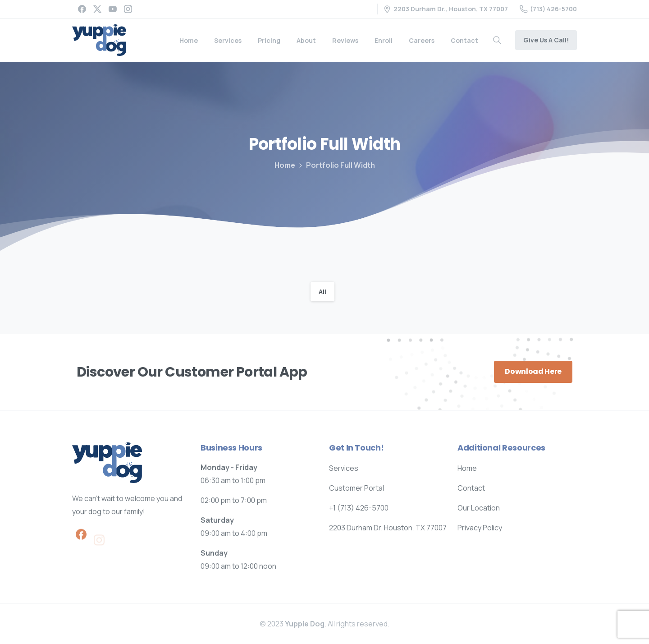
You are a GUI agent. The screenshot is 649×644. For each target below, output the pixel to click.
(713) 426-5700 (548, 9)
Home (285, 165)
